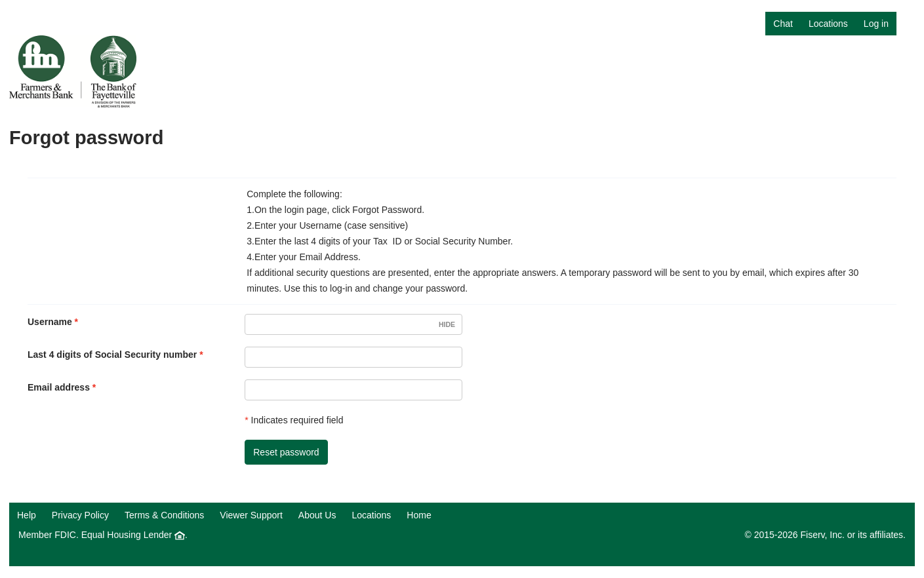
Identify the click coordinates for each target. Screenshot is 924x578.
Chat (783, 24)
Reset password (286, 452)
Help (27, 515)
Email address (59, 387)
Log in (876, 24)
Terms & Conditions (164, 515)
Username (50, 322)
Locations (828, 24)
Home (419, 515)
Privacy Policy (80, 515)
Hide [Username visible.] (447, 324)
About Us (317, 515)
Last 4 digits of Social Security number (112, 355)
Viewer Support (251, 515)
